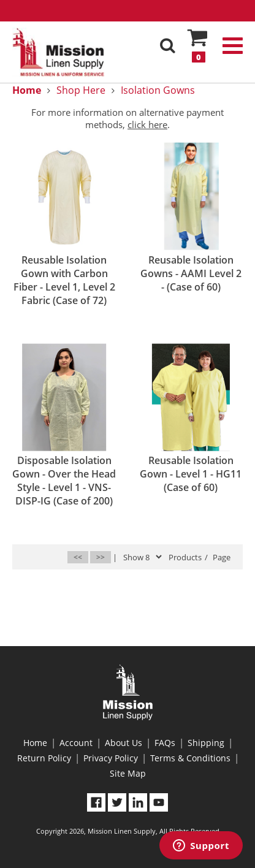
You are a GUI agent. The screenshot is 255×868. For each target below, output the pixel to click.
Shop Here (81, 90)
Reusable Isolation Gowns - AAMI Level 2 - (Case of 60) (191, 273)
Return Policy (44, 758)
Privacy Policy (111, 758)
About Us (124, 743)
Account (76, 743)
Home (35, 743)
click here (147, 124)
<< (78, 557)
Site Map (128, 773)
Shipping (206, 743)
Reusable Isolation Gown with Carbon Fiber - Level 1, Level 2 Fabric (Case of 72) (64, 280)
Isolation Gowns (158, 90)
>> (101, 557)
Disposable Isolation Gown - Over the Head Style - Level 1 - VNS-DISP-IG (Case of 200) (64, 481)
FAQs (165, 743)
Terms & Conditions (190, 758)
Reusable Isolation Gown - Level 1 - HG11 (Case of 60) (191, 474)
